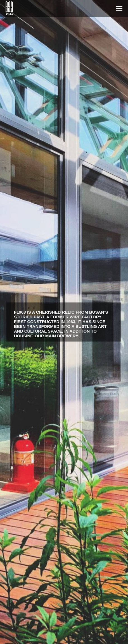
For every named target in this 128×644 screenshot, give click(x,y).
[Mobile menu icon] (119, 8)
